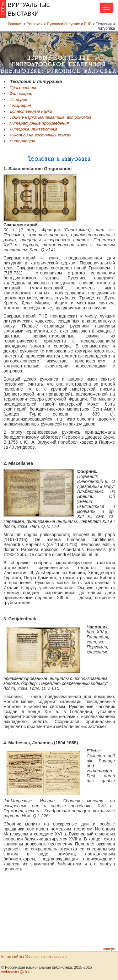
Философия (21, 94)
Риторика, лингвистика (33, 129)
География (20, 105)
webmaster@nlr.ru (16, 972)
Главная (15, 24)
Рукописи (35, 24)
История (18, 99)
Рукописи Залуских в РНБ (69, 24)
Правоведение (23, 88)
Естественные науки (31, 111)
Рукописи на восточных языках (40, 135)
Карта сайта (12, 957)
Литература (22, 141)
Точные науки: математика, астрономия (50, 117)
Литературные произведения (39, 123)
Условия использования (46, 957)
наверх (109, 949)
